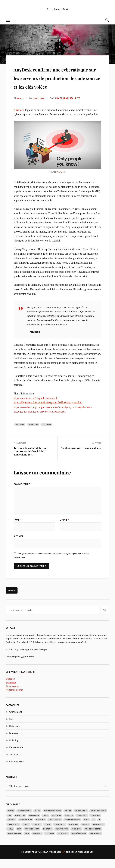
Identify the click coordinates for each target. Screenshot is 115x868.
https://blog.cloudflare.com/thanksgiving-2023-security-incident (48, 411)
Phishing (14, 749)
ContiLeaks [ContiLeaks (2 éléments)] (81, 820)
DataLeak (33, 433)
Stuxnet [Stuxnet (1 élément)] (37, 842)
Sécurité (77, 107)
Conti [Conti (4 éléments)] (68, 820)
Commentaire (23, 493)
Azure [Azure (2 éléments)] (11, 820)
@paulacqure (12, 695)
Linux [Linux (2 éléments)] (26, 833)
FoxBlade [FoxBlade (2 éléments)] (96, 824)
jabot (21, 107)
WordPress (55, 861)
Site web (19, 545)
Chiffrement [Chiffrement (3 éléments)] (24, 820)
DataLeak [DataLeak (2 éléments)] (34, 824)
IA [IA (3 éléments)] (94, 829)
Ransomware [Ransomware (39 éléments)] (15, 842)
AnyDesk (19, 118)
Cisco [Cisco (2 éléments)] (37, 820)
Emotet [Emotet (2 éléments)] (69, 824)
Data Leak (64, 107)
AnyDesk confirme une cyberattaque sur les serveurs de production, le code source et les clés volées (57, 82)
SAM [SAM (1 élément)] (27, 842)
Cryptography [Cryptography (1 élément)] (98, 820)
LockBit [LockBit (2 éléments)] (37, 833)
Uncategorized (17, 771)
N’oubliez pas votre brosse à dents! (81, 456)
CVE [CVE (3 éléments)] (10, 824)
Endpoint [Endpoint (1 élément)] (82, 824)
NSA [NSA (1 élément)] (19, 838)
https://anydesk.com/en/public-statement (35, 407)
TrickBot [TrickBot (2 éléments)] (63, 842)
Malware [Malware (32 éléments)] (74, 833)
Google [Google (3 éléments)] (12, 829)
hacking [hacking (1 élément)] (41, 829)
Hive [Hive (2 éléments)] (86, 829)
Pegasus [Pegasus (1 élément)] (47, 838)
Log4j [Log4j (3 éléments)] (48, 833)
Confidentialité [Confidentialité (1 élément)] (53, 820)
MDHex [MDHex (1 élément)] (85, 833)
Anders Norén (86, 861)
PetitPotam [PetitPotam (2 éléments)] (62, 838)
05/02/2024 (40, 107)
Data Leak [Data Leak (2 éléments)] (20, 824)
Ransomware (16, 756)
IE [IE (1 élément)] (99, 829)
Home (12, 600)
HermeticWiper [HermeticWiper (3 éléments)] (72, 829)
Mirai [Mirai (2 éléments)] (11, 838)
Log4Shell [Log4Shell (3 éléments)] (60, 833)
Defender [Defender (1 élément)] (57, 824)
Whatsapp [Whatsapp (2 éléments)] (96, 842)
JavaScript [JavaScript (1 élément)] (13, 833)
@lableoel (11, 692)
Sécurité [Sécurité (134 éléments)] (50, 842)
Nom (17, 528)
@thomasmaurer (14, 699)
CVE (12, 728)
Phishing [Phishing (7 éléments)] (76, 838)
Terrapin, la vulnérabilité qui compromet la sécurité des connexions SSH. (30, 460)
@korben (10, 688)
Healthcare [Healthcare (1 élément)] (55, 829)
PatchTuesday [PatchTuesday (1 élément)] (32, 838)
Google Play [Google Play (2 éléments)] (26, 829)
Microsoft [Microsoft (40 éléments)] (98, 833)
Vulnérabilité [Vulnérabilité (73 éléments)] (79, 842)
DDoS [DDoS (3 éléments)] (46, 824)
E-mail (64, 528)
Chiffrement (16, 721)
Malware (14, 742)
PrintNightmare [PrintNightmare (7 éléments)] (93, 838)
